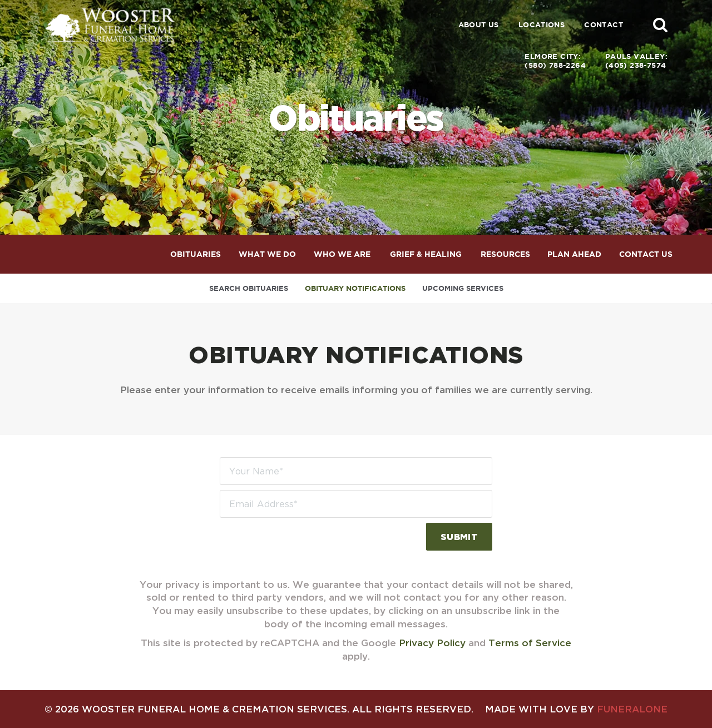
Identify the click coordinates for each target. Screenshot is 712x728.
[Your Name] (356, 471)
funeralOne (632, 709)
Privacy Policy (432, 643)
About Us (479, 25)
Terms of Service (530, 643)
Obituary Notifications (355, 288)
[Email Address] (356, 504)
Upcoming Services (463, 288)
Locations (542, 25)
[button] (660, 24)
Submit (459, 537)
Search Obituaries (249, 288)
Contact (604, 25)
